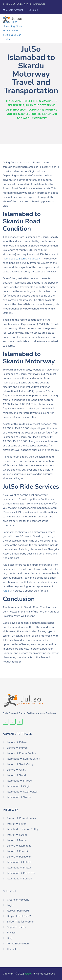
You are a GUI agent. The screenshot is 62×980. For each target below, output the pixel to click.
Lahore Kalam (17, 742)
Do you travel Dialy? (19, 916)
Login (33, 10)
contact (7, 39)
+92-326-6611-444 (16, 4)
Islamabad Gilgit (18, 786)
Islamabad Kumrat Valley (23, 759)
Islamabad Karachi (19, 879)
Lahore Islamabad (19, 846)
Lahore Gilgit (16, 770)
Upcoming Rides (12, 26)
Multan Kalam (17, 835)
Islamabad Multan (19, 868)
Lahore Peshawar (19, 857)
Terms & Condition (18, 944)
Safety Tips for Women (21, 922)
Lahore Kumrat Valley (21, 753)
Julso (28, 974)
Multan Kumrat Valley (21, 818)
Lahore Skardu (17, 775)
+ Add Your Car (12, 35)
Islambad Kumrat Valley (23, 829)
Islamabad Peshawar (21, 873)
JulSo (6, 591)
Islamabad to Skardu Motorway (21, 259)
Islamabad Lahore (19, 862)
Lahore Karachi (17, 851)
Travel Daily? (10, 31)
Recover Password (18, 911)
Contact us (13, 949)
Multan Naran (17, 824)
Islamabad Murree (19, 781)
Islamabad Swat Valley (22, 792)
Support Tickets (16, 927)
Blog (10, 938)
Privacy (11, 933)
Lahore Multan (17, 840)
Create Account (13, 10)
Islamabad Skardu (19, 797)
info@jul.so (38, 4)
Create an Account (18, 900)
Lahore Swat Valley (20, 764)
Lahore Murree (17, 748)
